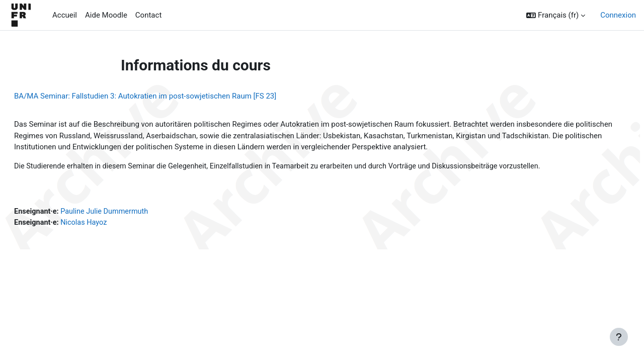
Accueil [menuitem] (65, 15)
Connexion (618, 15)
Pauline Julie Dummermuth (132, 213)
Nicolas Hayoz (111, 224)
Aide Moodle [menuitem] (106, 15)
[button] (556, 15)
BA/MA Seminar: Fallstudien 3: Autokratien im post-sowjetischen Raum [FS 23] (169, 96)
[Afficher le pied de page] (619, 337)
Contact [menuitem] (148, 15)
